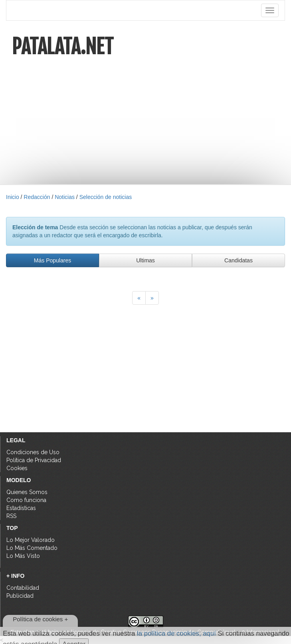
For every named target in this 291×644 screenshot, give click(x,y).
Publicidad (20, 596)
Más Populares (52, 260)
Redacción (37, 197)
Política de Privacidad (34, 460)
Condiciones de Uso (33, 452)
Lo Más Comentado (32, 548)
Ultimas (145, 260)
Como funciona (26, 500)
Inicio (13, 197)
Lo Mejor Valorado (31, 540)
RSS (11, 516)
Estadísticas (21, 508)
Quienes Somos (27, 492)
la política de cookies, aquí (176, 633)
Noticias (65, 197)
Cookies (17, 468)
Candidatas (239, 260)
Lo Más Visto (23, 556)
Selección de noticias (106, 197)
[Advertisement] (145, 115)
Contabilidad (23, 588)
